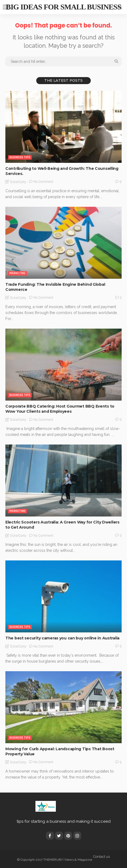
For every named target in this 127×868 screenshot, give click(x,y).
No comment (43, 182)
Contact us (101, 857)
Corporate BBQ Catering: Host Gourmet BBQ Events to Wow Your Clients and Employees (60, 409)
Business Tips (20, 157)
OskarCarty (18, 182)
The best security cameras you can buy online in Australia (62, 638)
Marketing (17, 273)
